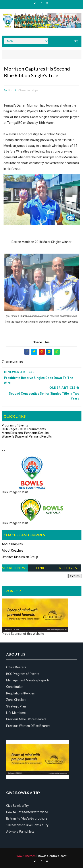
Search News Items (15, 569)
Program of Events (15, 425)
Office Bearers (16, 667)
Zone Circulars (16, 700)
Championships (28, 90)
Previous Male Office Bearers (26, 719)
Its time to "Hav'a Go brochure (27, 818)
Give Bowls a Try (17, 806)
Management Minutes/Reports (28, 680)
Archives (68, 568)
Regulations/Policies (20, 693)
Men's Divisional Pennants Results (25, 433)
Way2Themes (26, 856)
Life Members (16, 713)
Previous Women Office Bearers (28, 726)
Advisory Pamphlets (20, 832)
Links (42, 568)
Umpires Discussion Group (20, 557)
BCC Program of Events (23, 674)
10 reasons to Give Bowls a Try (27, 825)
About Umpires (12, 544)
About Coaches (13, 551)
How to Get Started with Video (27, 812)
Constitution (15, 687)
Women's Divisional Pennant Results (27, 436)
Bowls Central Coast (52, 856)
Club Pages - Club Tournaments (24, 429)
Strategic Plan (16, 706)
